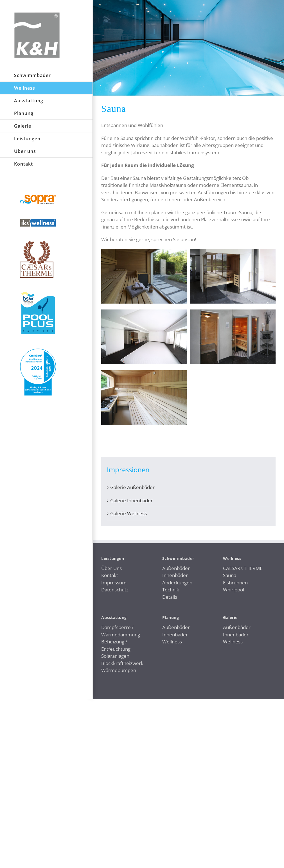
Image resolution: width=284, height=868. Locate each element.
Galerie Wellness (129, 513)
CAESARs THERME (243, 568)
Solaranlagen (115, 656)
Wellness (172, 642)
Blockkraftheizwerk (122, 663)
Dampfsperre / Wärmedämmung (121, 631)
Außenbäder (176, 568)
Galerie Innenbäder (131, 500)
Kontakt (110, 575)
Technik (171, 590)
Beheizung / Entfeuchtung (116, 645)
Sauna (230, 575)
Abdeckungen (177, 583)
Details (170, 597)
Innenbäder (175, 575)
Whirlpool (234, 590)
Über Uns (111, 568)
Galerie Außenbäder (132, 487)
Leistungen (113, 558)
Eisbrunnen (235, 583)
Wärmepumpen (119, 670)
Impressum (114, 583)
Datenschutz (115, 590)
